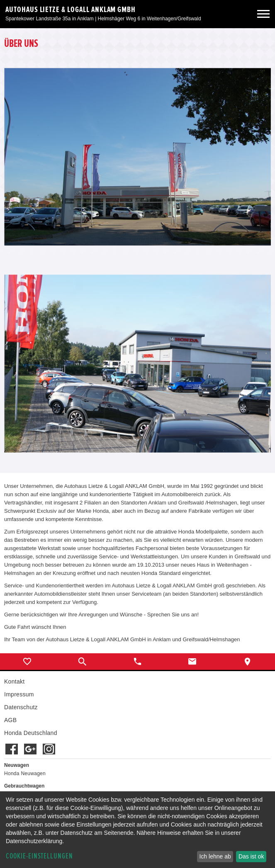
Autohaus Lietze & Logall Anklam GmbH (71, 10)
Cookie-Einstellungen (39, 856)
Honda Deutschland (31, 733)
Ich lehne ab (215, 856)
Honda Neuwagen (25, 773)
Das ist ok (251, 856)
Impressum (19, 694)
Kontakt (14, 681)
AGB (10, 720)
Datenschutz (21, 707)
